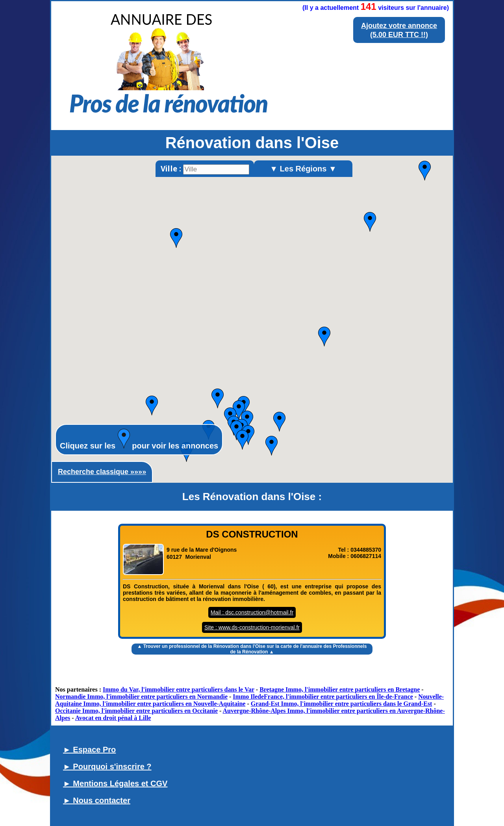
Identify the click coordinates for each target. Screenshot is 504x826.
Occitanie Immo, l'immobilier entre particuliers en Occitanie (136, 711)
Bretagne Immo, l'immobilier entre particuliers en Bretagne (340, 689)
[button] (324, 337)
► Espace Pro (89, 750)
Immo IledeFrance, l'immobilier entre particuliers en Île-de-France (323, 697)
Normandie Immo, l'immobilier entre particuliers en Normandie (141, 697)
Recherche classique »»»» (102, 472)
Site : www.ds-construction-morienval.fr (252, 627)
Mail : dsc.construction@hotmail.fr (252, 612)
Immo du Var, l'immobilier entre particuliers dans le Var (179, 689)
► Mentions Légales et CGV (115, 783)
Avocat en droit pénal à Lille (113, 718)
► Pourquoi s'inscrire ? (107, 766)
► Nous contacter (97, 800)
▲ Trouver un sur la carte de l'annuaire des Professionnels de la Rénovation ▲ (252, 649)
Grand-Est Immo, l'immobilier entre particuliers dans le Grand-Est (342, 704)
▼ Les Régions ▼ (303, 169)
